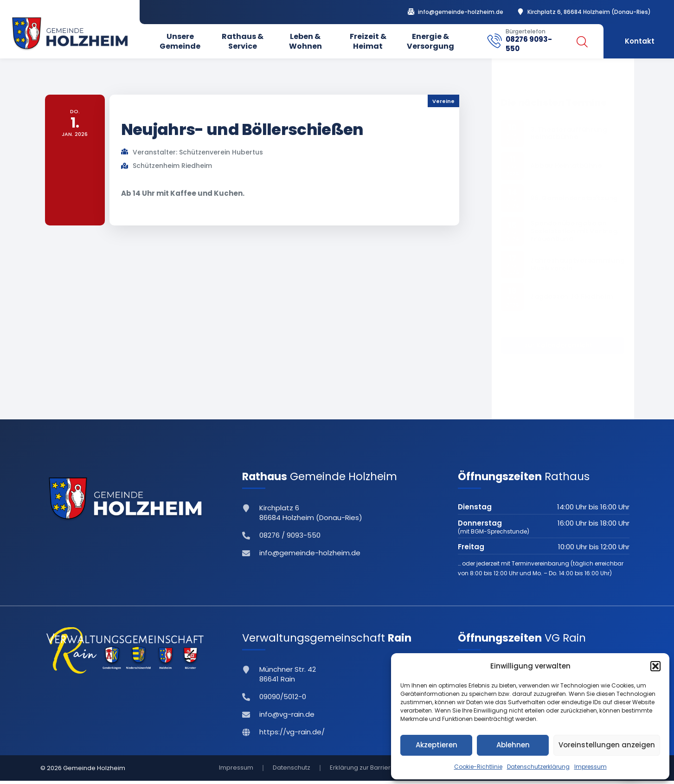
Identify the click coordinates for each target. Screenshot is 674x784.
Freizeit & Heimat (368, 41)
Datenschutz (292, 769)
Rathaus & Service (243, 41)
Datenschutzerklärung (538, 767)
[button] (655, 666)
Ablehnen (513, 745)
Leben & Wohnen (305, 41)
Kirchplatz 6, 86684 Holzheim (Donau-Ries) (589, 12)
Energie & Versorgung (430, 41)
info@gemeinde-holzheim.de (461, 12)
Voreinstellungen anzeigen (607, 745)
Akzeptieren (436, 745)
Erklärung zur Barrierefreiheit (373, 769)
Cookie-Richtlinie (478, 767)
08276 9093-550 (529, 44)
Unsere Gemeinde (180, 41)
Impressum (591, 767)
